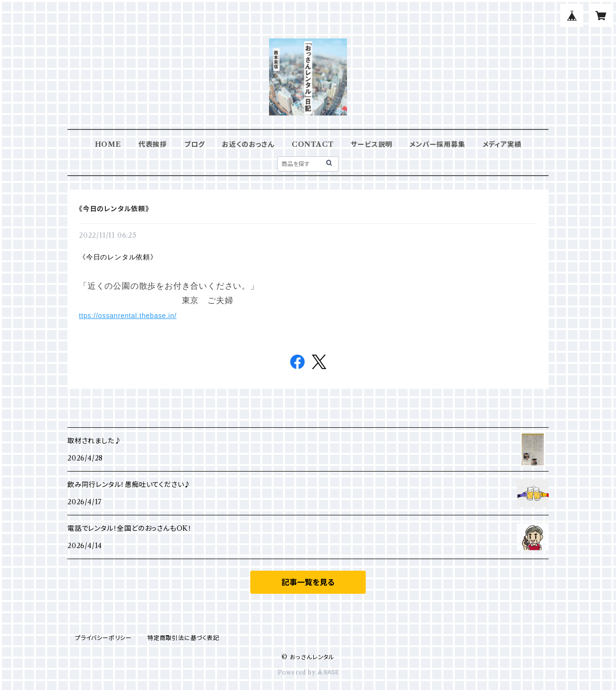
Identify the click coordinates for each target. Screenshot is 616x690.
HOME (108, 144)
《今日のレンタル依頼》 (114, 209)
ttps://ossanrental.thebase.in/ (128, 316)
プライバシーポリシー (103, 638)
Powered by (308, 672)
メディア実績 (502, 144)
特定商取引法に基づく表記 (183, 638)
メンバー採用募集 (437, 144)
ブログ (194, 144)
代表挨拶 (153, 144)
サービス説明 (372, 144)
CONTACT (313, 144)
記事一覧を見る (308, 582)
